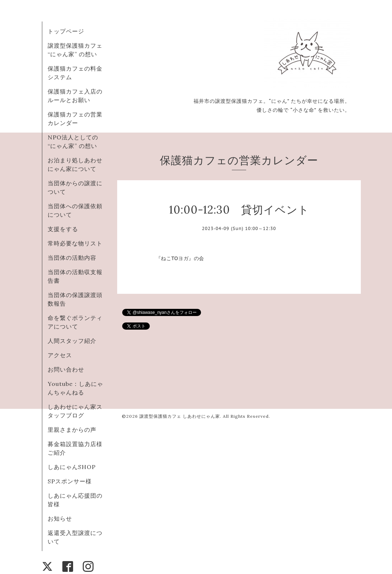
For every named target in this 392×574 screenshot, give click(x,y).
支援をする (63, 229)
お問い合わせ (66, 369)
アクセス (60, 355)
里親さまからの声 (72, 430)
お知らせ (60, 518)
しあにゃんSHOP (72, 467)
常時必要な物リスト (75, 243)
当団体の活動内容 (72, 258)
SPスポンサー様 (70, 481)
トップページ (66, 31)
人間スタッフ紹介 (72, 341)
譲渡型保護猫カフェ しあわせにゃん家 (180, 416)
